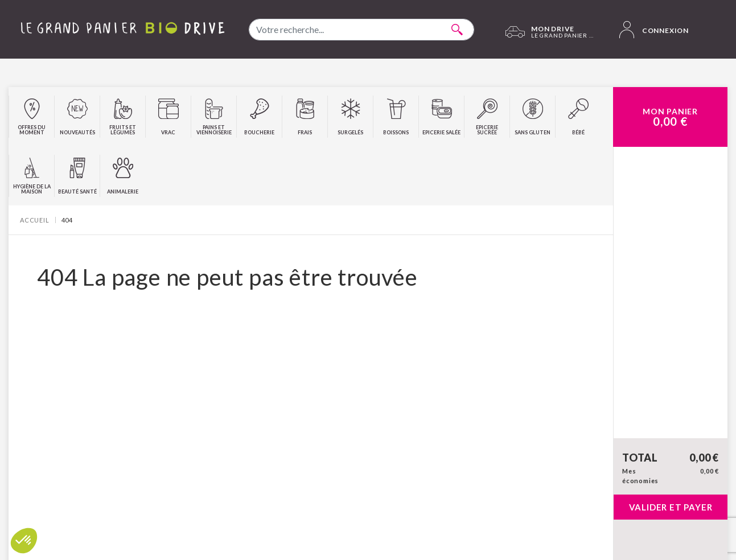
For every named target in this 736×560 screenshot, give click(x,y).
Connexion (654, 30)
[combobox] (362, 30)
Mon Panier (670, 117)
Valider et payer (671, 507)
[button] (24, 541)
